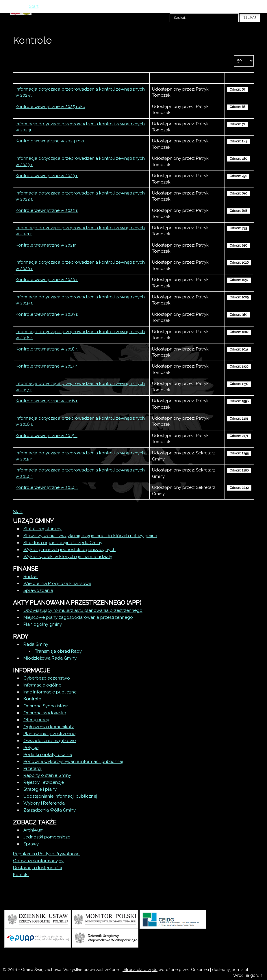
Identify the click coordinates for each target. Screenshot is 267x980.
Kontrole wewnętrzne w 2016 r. (47, 401)
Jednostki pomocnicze (47, 837)
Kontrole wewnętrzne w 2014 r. (47, 487)
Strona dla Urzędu (140, 970)
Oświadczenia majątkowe (50, 741)
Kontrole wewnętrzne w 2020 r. (47, 280)
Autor (187, 78)
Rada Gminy (36, 644)
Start (18, 512)
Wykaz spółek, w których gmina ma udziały (68, 557)
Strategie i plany (40, 789)
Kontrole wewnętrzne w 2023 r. (47, 176)
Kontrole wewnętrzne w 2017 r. (47, 366)
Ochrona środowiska (45, 713)
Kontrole (32, 699)
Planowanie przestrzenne (49, 734)
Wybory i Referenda (44, 803)
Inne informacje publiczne (50, 692)
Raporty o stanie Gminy (47, 775)
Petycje (31, 748)
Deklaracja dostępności (37, 868)
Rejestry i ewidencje (44, 782)
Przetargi (33, 768)
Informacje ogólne (42, 685)
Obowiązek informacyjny (38, 861)
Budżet (31, 577)
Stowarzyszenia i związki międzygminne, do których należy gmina (90, 536)
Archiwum (34, 830)
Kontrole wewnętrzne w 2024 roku (51, 141)
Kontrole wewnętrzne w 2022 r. (47, 210)
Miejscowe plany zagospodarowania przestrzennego (78, 617)
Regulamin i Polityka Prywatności (47, 854)
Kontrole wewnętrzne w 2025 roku (50, 107)
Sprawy (31, 844)
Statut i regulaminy (42, 529)
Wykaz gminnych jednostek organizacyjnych (69, 550)
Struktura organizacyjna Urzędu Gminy (63, 543)
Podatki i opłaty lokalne (48, 755)
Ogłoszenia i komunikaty (49, 727)
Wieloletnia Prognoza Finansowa (57, 583)
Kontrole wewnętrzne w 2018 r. (47, 349)
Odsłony (239, 78)
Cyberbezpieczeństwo (47, 678)
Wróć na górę (248, 976)
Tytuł (81, 78)
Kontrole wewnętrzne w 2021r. (46, 245)
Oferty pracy (36, 720)
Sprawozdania (38, 590)
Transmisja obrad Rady (58, 651)
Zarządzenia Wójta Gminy (50, 810)
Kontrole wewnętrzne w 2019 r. (47, 314)
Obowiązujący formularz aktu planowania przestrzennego (83, 610)
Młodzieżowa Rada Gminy (50, 658)
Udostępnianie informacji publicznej (60, 796)
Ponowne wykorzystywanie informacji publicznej (73, 761)
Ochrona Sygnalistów (46, 706)
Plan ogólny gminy (43, 624)
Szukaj (250, 18)
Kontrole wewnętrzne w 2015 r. (47, 436)
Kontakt (21, 875)
